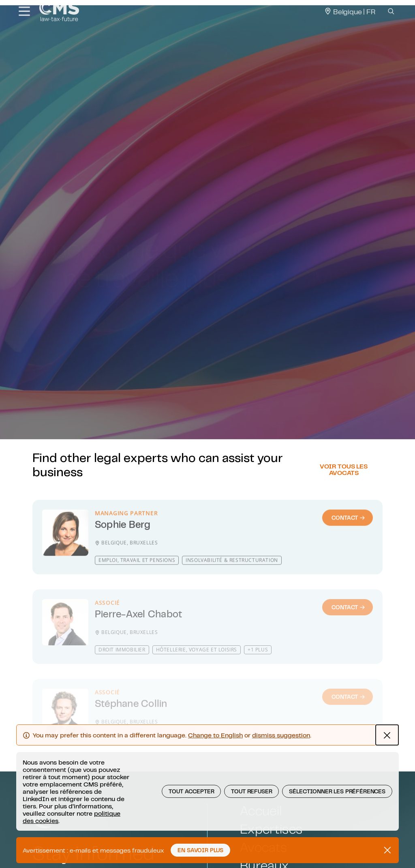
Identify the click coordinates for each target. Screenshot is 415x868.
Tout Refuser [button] (251, 810)
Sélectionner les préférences (337, 810)
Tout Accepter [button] (191, 810)
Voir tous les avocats (344, 492)
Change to (215, 754)
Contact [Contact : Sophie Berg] (348, 544)
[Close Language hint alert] (387, 754)
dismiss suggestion (281, 754)
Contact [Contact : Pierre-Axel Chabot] (348, 627)
